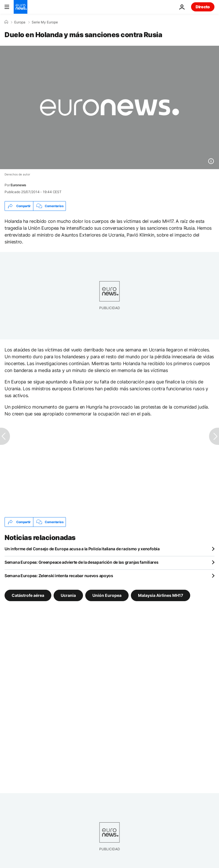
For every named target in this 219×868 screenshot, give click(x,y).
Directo (203, 7)
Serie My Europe (45, 22)
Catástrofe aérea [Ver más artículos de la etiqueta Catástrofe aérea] (28, 595)
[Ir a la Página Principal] (21, 7)
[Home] (6, 22)
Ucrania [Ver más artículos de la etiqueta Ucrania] (68, 595)
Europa (20, 22)
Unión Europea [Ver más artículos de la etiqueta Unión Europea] (107, 595)
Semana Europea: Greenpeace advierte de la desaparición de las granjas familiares (82, 562)
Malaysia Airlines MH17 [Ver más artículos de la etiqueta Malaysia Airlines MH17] (161, 595)
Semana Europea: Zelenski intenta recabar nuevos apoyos (59, 576)
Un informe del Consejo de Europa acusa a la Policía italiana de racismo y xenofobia (82, 549)
